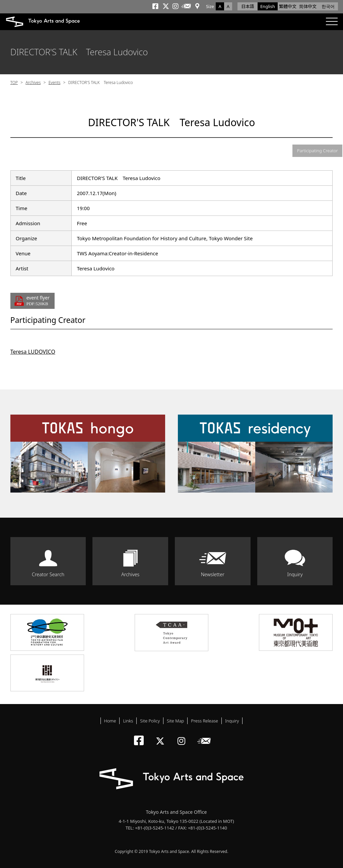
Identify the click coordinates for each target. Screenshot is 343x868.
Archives (33, 82)
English (268, 6)
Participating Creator (318, 151)
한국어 (328, 6)
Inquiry (295, 574)
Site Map (175, 721)
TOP (14, 82)
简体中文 (308, 6)
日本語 (248, 6)
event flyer (38, 301)
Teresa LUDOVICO (33, 352)
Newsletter (213, 574)
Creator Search (48, 574)
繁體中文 (288, 6)
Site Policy (150, 721)
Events (55, 82)
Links (128, 721)
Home (110, 721)
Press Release (204, 721)
